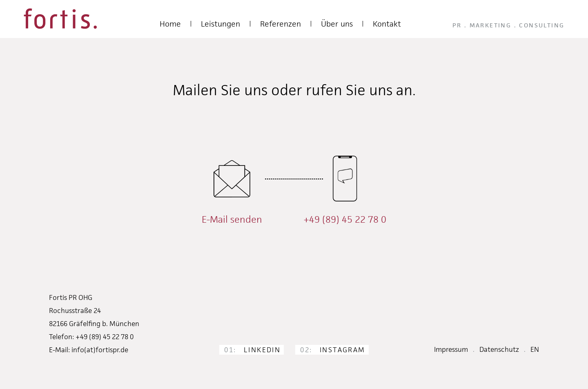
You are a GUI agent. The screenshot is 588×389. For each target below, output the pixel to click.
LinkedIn (252, 350)
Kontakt (387, 24)
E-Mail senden (232, 219)
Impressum (451, 349)
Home (170, 24)
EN (535, 349)
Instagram (333, 350)
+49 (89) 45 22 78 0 (345, 219)
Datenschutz (499, 349)
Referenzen (281, 24)
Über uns (337, 24)
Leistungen (220, 24)
